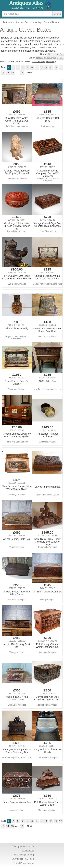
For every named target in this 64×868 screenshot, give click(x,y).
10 (51, 67)
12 (60, 67)
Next (29, 72)
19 (22, 72)
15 (12, 72)
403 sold (50, 61)
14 (8, 72)
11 (56, 67)
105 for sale (39, 61)
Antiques (26, 3)
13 (3, 72)
